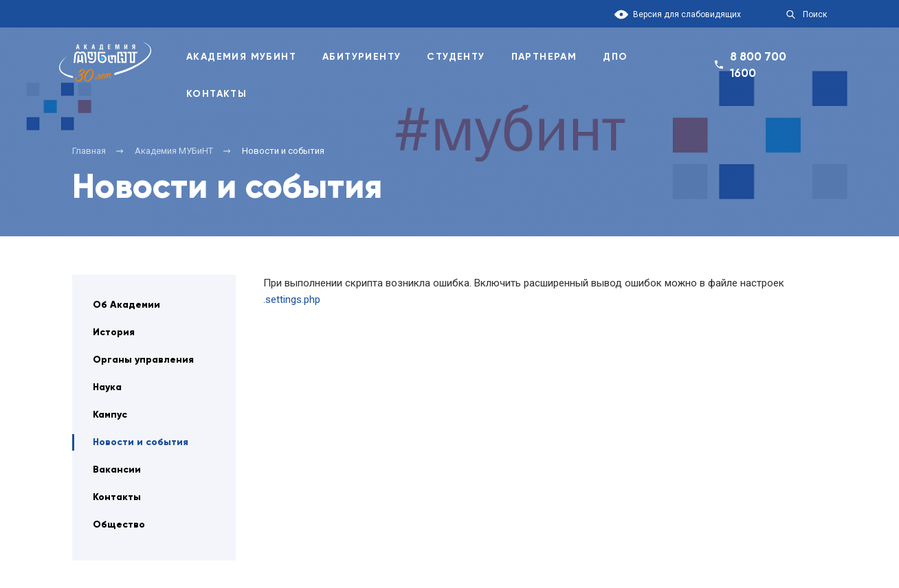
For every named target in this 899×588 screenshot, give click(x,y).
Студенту (456, 57)
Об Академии (126, 305)
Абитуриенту (362, 57)
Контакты (217, 94)
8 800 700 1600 (758, 65)
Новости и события (141, 442)
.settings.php (292, 299)
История (114, 332)
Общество (119, 524)
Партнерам (544, 57)
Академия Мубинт (241, 57)
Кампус (110, 415)
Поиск (815, 14)
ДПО (615, 57)
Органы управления (143, 360)
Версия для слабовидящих (687, 14)
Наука (107, 387)
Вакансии (117, 470)
